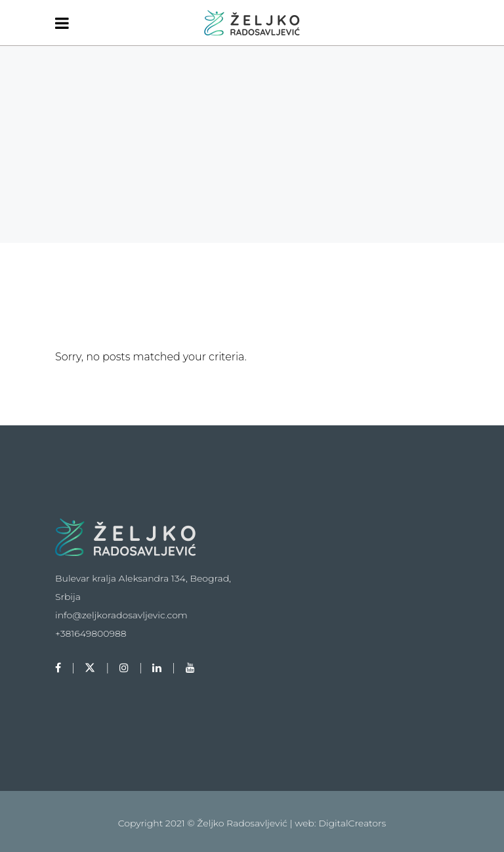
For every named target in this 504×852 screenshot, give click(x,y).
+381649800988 (91, 633)
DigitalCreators (352, 823)
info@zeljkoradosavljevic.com (121, 615)
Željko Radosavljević (243, 823)
